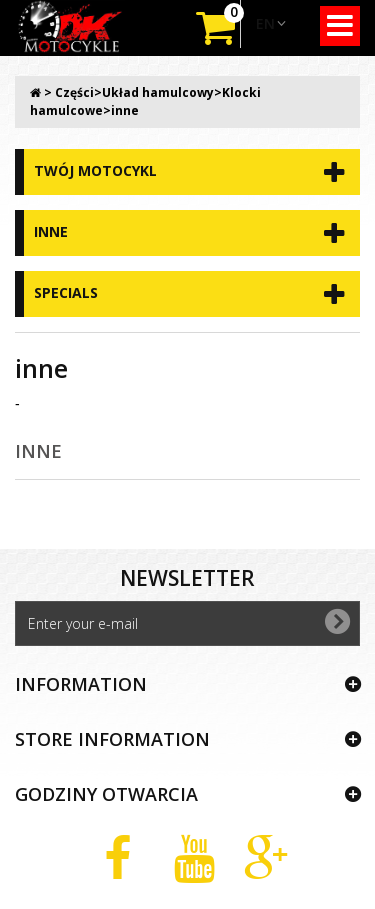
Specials (66, 292)
